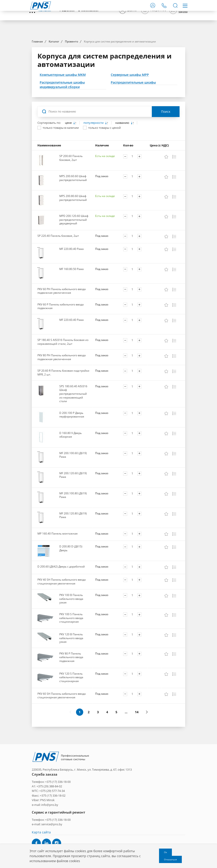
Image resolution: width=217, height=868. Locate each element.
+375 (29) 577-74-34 (52, 826)
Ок (165, 852)
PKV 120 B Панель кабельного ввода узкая (71, 679)
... (126, 753)
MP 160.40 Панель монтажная (58, 574)
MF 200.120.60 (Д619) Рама (73, 516)
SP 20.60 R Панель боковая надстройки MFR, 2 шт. (63, 414)
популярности (94, 164)
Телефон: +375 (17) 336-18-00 (51, 816)
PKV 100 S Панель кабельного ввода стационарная (71, 659)
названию (123, 164)
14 (137, 753)
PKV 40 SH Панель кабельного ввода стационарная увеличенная (62, 622)
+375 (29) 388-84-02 (49, 821)
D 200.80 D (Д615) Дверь (71, 589)
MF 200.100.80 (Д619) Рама (73, 536)
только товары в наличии (61, 169)
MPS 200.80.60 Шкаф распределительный (73, 239)
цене (69, 164)
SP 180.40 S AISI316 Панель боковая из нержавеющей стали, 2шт (63, 383)
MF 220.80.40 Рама (72, 290)
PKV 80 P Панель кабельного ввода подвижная (71, 698)
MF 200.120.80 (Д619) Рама (73, 556)
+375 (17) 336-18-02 (53, 830)
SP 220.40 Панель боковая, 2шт (58, 277)
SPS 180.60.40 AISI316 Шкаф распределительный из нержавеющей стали (73, 435)
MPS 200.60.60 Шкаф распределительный (73, 219)
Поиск (166, 152)
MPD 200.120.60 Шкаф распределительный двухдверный (74, 260)
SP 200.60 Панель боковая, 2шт (71, 199)
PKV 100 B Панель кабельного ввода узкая (71, 640)
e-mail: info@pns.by (45, 840)
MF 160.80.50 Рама (72, 310)
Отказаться (170, 859)
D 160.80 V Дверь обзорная (70, 476)
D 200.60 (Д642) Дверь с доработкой (61, 608)
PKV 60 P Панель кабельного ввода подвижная (61, 347)
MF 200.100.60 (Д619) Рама (73, 496)
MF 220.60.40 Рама (72, 361)
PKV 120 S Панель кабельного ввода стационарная (71, 718)
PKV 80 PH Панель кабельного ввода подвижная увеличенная (62, 398)
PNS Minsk (47, 835)
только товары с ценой (104, 169)
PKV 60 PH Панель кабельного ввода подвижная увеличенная (62, 332)
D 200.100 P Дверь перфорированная (72, 456)
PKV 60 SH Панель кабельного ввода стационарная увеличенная (62, 737)
